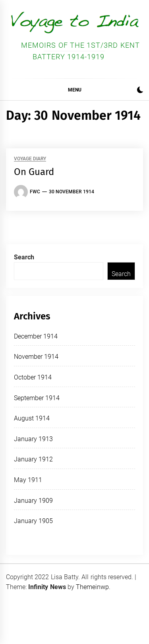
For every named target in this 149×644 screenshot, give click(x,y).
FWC (35, 192)
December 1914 (36, 336)
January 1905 (33, 521)
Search (24, 257)
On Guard (34, 172)
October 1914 (33, 377)
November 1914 (36, 357)
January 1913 (33, 439)
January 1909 (33, 501)
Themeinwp (92, 587)
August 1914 (32, 418)
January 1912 (33, 459)
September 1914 (37, 398)
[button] (140, 91)
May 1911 (28, 480)
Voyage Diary (30, 159)
